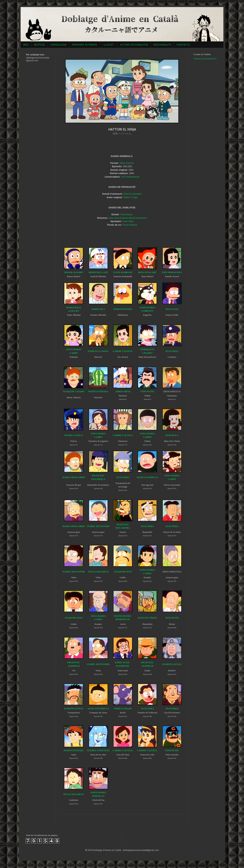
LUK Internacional (130, 177)
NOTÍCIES (39, 45)
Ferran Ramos (130, 225)
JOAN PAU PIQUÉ (147, 618)
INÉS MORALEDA (172, 272)
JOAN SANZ (172, 309)
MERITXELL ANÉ (98, 272)
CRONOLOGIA (58, 45)
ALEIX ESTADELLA (147, 477)
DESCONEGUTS (162, 45)
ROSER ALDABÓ (74, 272)
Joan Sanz (128, 221)
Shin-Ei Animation (133, 194)
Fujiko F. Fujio (130, 197)
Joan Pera (114, 218)
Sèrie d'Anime (127, 163)
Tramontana (126, 214)
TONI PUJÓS (147, 391)
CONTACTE (183, 45)
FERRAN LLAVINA (98, 351)
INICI (26, 45)
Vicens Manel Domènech (134, 218)
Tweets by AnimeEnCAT (205, 59)
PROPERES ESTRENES (84, 45)
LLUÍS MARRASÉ (123, 272)
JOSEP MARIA (98, 792)
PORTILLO (98, 796)
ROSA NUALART (147, 272)
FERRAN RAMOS (123, 309)
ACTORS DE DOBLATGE (134, 45)
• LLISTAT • (109, 45)
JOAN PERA (147, 526)
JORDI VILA (98, 309)
